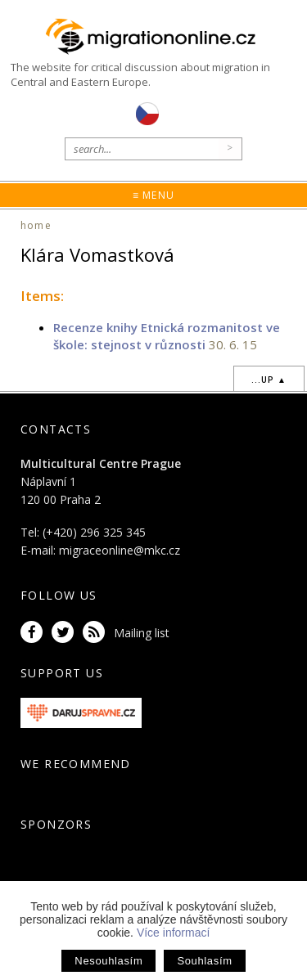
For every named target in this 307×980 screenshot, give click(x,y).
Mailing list (142, 633)
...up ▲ (269, 380)
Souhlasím (204, 961)
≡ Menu (153, 195)
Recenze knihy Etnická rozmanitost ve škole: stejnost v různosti (167, 336)
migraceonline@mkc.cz (120, 550)
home (36, 225)
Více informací (173, 933)
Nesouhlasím (108, 961)
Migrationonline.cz (153, 37)
